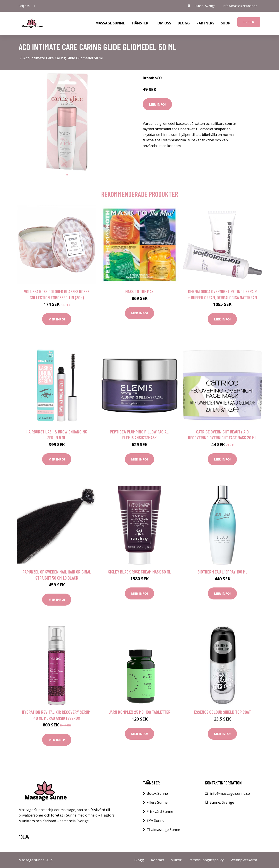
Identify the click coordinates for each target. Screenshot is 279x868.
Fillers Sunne (157, 802)
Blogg (184, 23)
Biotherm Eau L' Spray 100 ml (222, 572)
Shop (226, 23)
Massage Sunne (110, 23)
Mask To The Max (139, 291)
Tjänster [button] (140, 23)
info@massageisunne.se (240, 6)
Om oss (164, 23)
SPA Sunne (156, 820)
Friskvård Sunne (160, 812)
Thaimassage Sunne (163, 830)
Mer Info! (157, 104)
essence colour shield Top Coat (222, 712)
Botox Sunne (157, 793)
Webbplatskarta (244, 860)
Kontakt (158, 860)
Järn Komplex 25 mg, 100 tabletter (139, 712)
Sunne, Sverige (205, 6)
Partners (205, 23)
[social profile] (34, 6)
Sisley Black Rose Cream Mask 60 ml (140, 572)
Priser (249, 22)
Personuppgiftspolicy (206, 860)
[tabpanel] (67, 122)
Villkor (176, 860)
